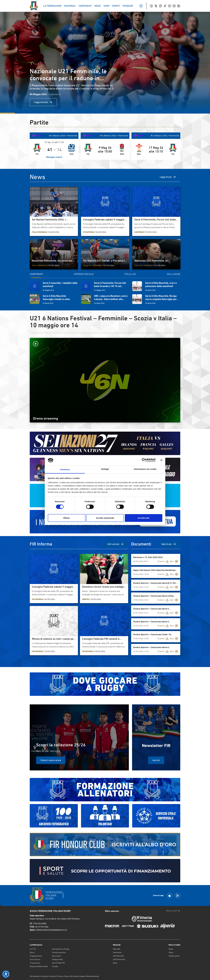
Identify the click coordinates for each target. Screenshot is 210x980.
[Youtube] (170, 6)
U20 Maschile (118, 956)
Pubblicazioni (174, 956)
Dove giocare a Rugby (61, 949)
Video (171, 952)
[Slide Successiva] (38, 64)
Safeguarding (57, 959)
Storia (32, 952)
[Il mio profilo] (141, 6)
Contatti (55, 966)
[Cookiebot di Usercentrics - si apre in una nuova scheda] (144, 460)
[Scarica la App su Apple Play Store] (170, 896)
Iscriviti (156, 760)
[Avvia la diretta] (105, 344)
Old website (34, 976)
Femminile (117, 952)
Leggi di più (168, 177)
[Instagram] (160, 6)
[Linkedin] (174, 6)
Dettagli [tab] (105, 469)
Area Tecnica (35, 959)
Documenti (56, 956)
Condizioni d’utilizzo (48, 976)
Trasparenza (35, 963)
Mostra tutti (173, 911)
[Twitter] (156, 6)
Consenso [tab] (65, 469)
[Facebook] (151, 6)
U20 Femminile (119, 959)
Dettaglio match (54, 157)
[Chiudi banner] (161, 460)
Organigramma (36, 956)
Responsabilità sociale (39, 966)
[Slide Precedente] (31, 64)
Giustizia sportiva (59, 952)
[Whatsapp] (179, 6)
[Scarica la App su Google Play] (178, 896)
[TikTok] (165, 6)
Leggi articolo (43, 102)
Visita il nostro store (51, 760)
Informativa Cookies (77, 976)
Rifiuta (66, 518)
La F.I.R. (33, 949)
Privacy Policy (63, 976)
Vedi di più (169, 544)
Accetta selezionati (105, 518)
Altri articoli (116, 544)
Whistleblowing (93, 976)
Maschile (117, 949)
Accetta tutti (144, 518)
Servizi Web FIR (58, 963)
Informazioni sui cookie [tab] (145, 469)
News (115, 963)
